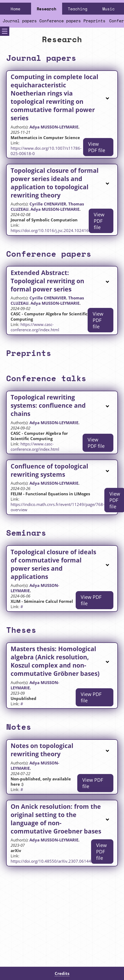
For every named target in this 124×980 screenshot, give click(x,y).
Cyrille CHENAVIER (48, 204)
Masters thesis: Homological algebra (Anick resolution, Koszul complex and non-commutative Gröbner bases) (55, 661)
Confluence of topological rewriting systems (49, 470)
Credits (62, 973)
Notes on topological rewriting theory (42, 750)
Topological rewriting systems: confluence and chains (48, 405)
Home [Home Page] (16, 9)
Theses (21, 630)
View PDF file (97, 147)
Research (46, 9)
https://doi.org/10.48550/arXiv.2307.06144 (51, 861)
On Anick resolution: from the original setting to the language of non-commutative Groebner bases (56, 819)
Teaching (77, 9)
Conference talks (46, 378)
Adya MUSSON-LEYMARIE (54, 127)
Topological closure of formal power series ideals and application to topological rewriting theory (55, 183)
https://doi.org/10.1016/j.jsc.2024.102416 (50, 230)
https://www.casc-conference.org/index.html (35, 327)
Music (109, 9)
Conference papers (60, 21)
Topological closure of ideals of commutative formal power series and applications (53, 564)
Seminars (26, 533)
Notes (19, 727)
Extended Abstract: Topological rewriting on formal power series (47, 281)
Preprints (94, 21)
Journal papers (20, 21)
